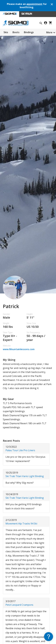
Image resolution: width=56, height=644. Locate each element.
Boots (16, 32)
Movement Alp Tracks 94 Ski (21, 524)
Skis (6, 32)
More (49, 32)
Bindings (29, 32)
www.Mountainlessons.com (19, 349)
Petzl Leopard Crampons (19, 605)
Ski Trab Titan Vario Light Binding (25, 476)
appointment (34, 4)
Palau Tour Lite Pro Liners (20, 450)
